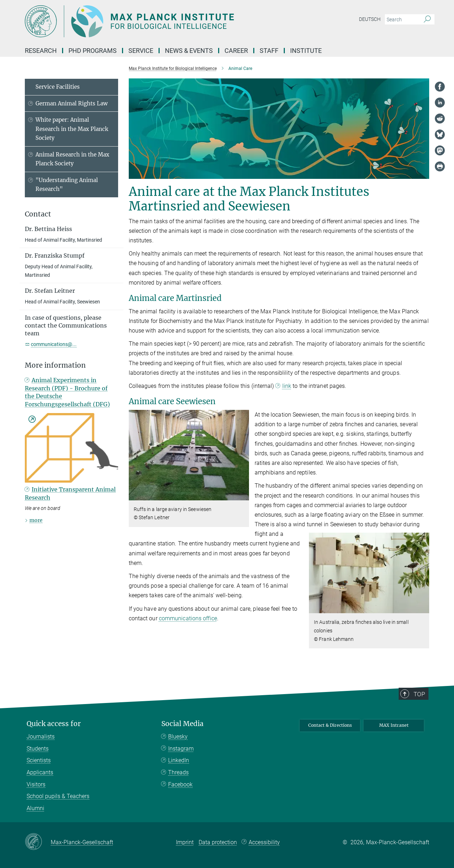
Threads (178, 772)
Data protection (218, 842)
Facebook (180, 784)
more (36, 520)
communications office (188, 618)
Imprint (185, 842)
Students (38, 749)
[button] (243, 495)
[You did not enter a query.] (402, 20)
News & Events (189, 51)
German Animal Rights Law (72, 103)
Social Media (182, 724)
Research (41, 51)
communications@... (54, 344)
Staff (269, 51)
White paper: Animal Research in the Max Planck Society (72, 129)
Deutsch (370, 19)
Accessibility (264, 842)
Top (420, 694)
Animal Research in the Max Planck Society (72, 159)
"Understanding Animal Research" (67, 185)
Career (236, 51)
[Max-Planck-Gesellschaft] (38, 842)
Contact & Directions (330, 725)
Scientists (39, 760)
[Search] (427, 20)
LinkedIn (179, 760)
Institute (306, 51)
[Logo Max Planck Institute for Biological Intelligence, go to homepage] (158, 21)
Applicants (40, 772)
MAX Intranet (394, 725)
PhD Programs (93, 51)
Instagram (181, 749)
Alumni (35, 808)
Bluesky (178, 737)
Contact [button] (38, 214)
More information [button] (55, 365)
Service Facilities (58, 87)
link (287, 386)
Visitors (36, 784)
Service (141, 51)
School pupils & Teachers (58, 796)
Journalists (41, 737)
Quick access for (54, 724)
